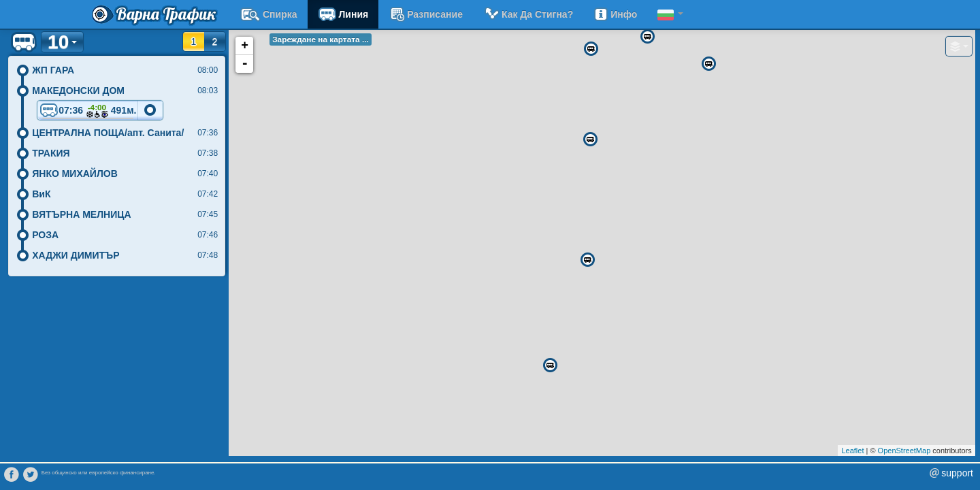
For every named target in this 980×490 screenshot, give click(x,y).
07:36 (88, 111)
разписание (426, 14)
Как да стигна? (528, 14)
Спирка (269, 14)
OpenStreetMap (904, 451)
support (957, 473)
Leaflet (852, 451)
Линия (343, 14)
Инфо (615, 14)
